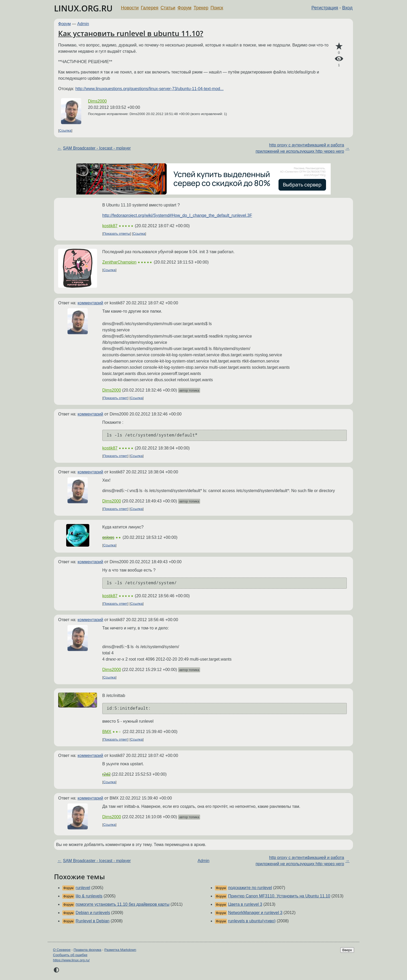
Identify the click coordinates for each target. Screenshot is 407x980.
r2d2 (106, 774)
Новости (130, 8)
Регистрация (325, 8)
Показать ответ (116, 398)
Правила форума (88, 950)
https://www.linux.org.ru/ (71, 960)
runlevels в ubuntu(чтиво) (252, 921)
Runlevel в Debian (92, 921)
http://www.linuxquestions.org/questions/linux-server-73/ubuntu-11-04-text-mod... (149, 89)
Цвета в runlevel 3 (245, 904)
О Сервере (62, 950)
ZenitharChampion (119, 262)
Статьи (168, 8)
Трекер (201, 8)
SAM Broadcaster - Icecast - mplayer (97, 148)
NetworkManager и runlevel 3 (255, 913)
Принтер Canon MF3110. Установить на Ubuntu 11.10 (279, 896)
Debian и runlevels (93, 913)
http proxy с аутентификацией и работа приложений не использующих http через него (300, 148)
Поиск (217, 8)
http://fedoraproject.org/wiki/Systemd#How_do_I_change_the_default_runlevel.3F (177, 215)
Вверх (347, 950)
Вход (347, 8)
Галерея (150, 8)
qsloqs (108, 537)
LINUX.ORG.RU (83, 8)
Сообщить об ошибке (70, 955)
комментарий (90, 303)
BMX (107, 732)
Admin (83, 24)
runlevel (83, 888)
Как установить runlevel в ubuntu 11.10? (131, 33)
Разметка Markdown (120, 950)
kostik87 (110, 226)
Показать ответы (117, 234)
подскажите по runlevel (250, 888)
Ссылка (65, 130)
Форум (184, 8)
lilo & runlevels (89, 896)
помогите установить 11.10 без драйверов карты (122, 904)
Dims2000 (97, 101)
